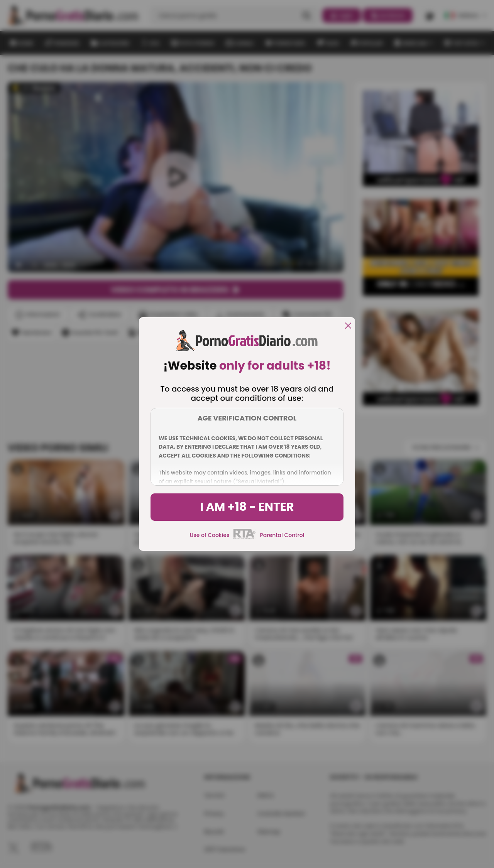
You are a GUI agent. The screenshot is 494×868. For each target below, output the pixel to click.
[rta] (244, 538)
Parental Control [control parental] (282, 535)
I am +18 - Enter (247, 507)
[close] (348, 326)
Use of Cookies (210, 535)
